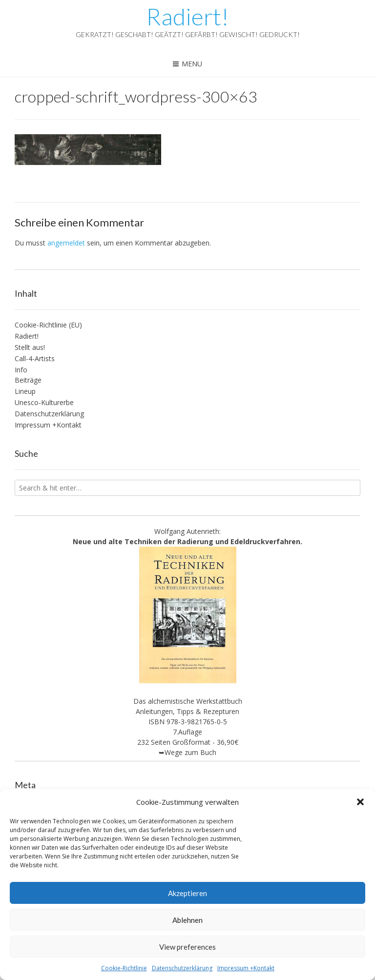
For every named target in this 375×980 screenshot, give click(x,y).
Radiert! (187, 17)
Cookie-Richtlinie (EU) (48, 325)
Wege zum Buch (190, 752)
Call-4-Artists (35, 358)
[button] (360, 802)
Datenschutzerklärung (182, 968)
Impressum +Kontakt (246, 968)
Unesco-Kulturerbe (44, 402)
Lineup (25, 391)
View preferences (187, 947)
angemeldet (66, 243)
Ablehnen (187, 920)
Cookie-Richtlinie (124, 968)
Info (21, 370)
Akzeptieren (187, 893)
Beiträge (28, 380)
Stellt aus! (30, 347)
